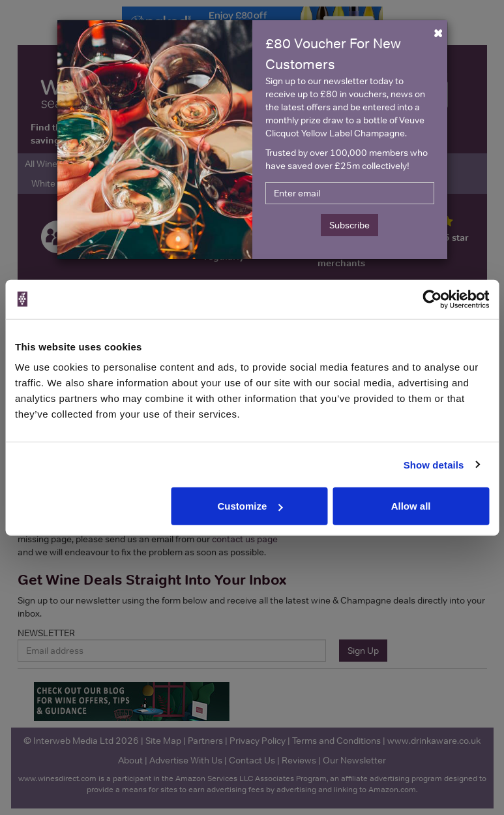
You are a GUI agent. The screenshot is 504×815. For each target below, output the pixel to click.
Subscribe (349, 225)
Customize (250, 506)
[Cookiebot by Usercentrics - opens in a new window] (432, 299)
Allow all (411, 506)
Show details (434, 464)
